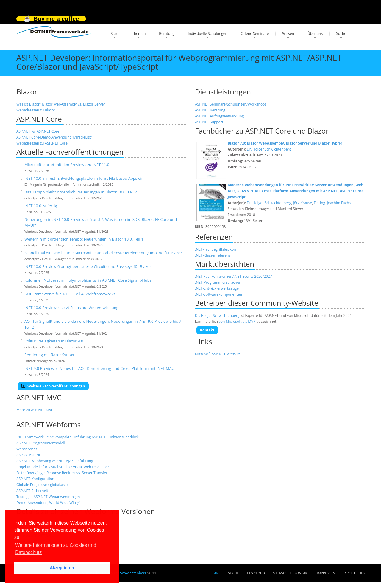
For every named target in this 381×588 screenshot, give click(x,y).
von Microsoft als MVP (237, 321)
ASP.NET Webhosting (34, 461)
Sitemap (280, 573)
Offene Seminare (255, 34)
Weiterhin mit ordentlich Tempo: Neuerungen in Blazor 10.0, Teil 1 (84, 239)
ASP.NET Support (209, 122)
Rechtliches (354, 573)
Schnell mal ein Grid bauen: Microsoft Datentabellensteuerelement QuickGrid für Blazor (103, 253)
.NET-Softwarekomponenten (218, 294)
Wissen (288, 34)
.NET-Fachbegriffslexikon (216, 249)
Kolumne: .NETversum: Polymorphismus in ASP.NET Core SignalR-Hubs (88, 280)
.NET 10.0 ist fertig (41, 206)
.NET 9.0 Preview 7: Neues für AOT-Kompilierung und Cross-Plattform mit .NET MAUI (100, 368)
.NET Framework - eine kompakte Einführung (54, 437)
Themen (139, 34)
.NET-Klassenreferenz (213, 255)
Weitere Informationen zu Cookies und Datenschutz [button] (56, 549)
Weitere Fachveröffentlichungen (53, 386)
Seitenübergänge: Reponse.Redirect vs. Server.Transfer (62, 473)
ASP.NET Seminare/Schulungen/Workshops (231, 104)
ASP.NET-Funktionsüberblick (115, 437)
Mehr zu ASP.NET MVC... (36, 410)
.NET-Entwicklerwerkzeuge (217, 288)
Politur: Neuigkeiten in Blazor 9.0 (54, 341)
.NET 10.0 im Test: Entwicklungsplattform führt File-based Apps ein (84, 178)
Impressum (326, 573)
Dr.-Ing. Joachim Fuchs (332, 203)
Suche (341, 34)
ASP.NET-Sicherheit (32, 491)
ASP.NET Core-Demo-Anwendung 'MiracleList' (54, 137)
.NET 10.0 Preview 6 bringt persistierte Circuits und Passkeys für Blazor (88, 266)
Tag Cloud (256, 573)
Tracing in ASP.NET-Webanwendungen (48, 497)
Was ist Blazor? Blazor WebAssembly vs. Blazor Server (61, 104)
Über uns (315, 34)
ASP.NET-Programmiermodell (41, 443)
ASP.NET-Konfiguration (35, 479)
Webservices (27, 449)
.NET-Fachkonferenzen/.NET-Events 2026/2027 (234, 276)
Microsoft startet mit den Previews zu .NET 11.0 (67, 165)
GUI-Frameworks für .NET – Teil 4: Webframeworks (70, 294)
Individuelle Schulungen (208, 34)
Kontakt (207, 330)
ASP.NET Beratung (210, 110)
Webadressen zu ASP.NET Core (42, 143)
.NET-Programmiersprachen (218, 282)
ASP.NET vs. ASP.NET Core (38, 131)
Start (115, 34)
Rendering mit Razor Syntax (49, 355)
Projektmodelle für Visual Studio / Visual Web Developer (63, 467)
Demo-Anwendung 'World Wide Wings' (48, 503)
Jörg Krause (302, 203)
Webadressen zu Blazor (36, 110)
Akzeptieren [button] (62, 568)
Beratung (167, 34)
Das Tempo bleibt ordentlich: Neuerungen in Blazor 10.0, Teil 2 (81, 192)
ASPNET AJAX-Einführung (73, 461)
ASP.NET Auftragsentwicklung (219, 116)
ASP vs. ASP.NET (30, 455)
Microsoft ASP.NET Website (217, 354)
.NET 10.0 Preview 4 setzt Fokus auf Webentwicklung (71, 308)
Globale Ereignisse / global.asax (42, 485)
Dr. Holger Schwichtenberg (269, 149)
